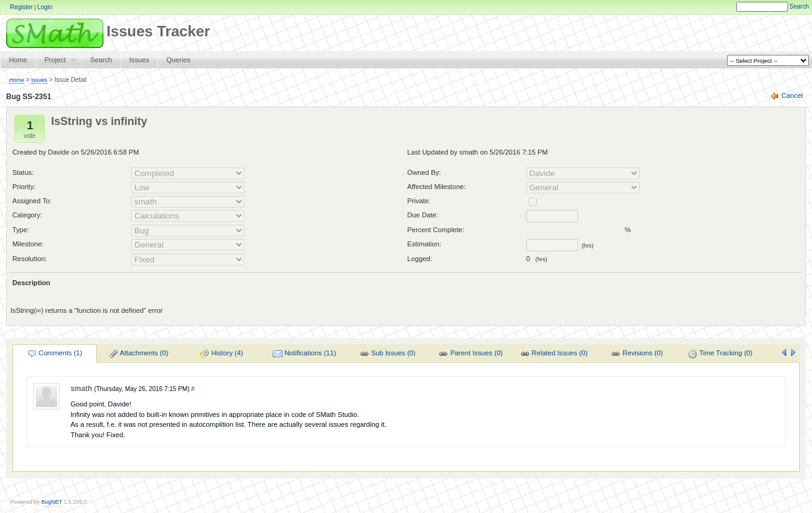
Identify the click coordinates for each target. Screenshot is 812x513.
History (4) (221, 354)
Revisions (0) (637, 354)
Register (21, 7)
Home (18, 60)
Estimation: (424, 244)
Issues (139, 60)
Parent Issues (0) (470, 354)
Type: (21, 230)
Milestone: (28, 244)
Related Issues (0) (554, 354)
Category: (27, 215)
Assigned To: (32, 201)
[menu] (387, 353)
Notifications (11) (304, 354)
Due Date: (423, 215)
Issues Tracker (105, 31)
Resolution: (30, 259)
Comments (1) (55, 354)
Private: (419, 201)
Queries (178, 60)
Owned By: (424, 172)
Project (56, 62)
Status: (23, 172)
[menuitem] (54, 353)
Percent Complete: (436, 230)
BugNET (52, 502)
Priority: (24, 187)
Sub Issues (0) (388, 354)
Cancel (792, 95)
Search (799, 6)
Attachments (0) (139, 354)
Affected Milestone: (437, 187)
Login (45, 7)
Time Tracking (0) (720, 354)
